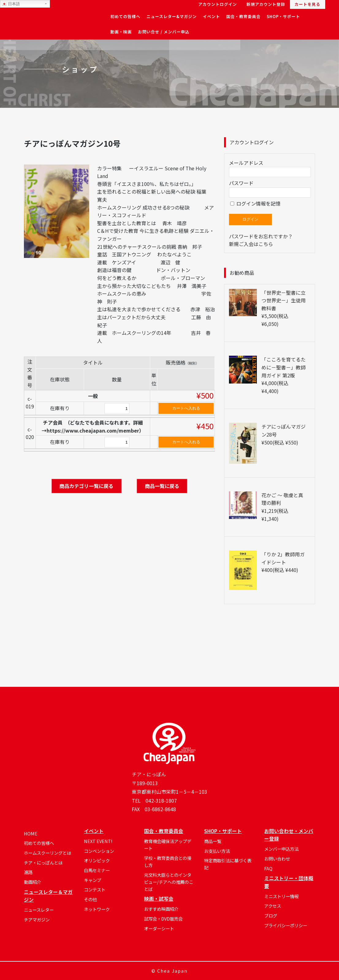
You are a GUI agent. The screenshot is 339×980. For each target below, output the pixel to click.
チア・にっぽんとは (43, 863)
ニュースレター (39, 910)
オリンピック (97, 860)
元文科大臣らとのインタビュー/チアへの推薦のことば (169, 882)
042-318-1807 (161, 801)
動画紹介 (32, 882)
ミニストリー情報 (281, 896)
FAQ (268, 868)
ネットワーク (97, 909)
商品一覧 (213, 841)
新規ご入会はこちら (251, 244)
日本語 (11, 4)
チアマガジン (37, 919)
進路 (28, 872)
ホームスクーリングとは (48, 853)
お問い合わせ (277, 859)
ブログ (271, 916)
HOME (31, 833)
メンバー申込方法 (281, 849)
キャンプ (93, 880)
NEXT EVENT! (98, 841)
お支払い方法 (217, 851)
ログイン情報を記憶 (255, 203)
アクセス (273, 906)
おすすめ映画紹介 (161, 909)
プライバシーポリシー (286, 925)
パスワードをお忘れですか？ (261, 236)
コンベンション (99, 851)
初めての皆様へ (39, 843)
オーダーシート (159, 928)
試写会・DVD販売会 (163, 919)
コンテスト (95, 889)
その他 (90, 899)
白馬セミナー (97, 870)
